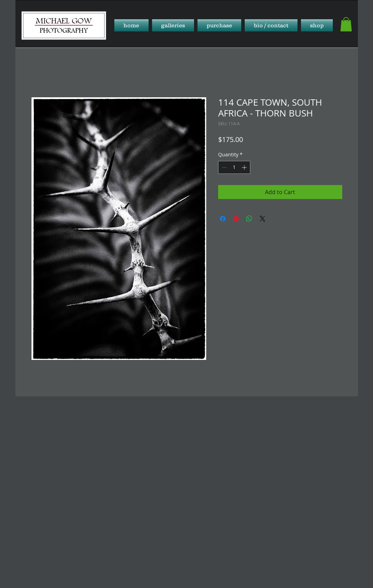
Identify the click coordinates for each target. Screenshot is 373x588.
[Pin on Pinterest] (236, 219)
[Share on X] (263, 219)
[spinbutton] (234, 167)
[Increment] (245, 167)
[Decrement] (224, 167)
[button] (173, 25)
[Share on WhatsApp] (249, 219)
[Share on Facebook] (223, 219)
